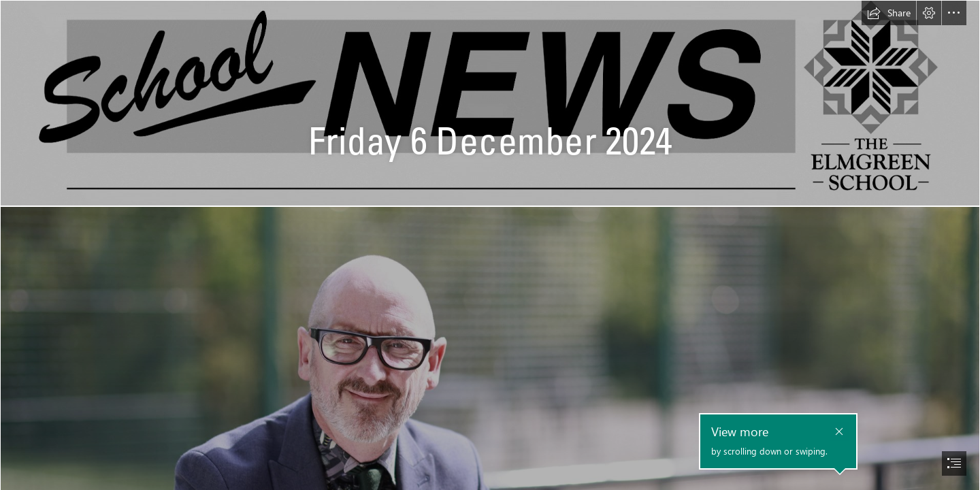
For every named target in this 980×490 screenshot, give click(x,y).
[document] (490, 245)
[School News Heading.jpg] (490, 103)
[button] (889, 13)
